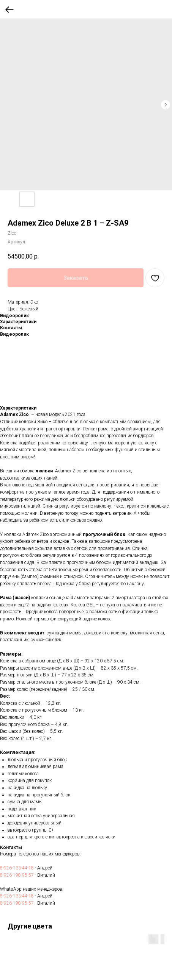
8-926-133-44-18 (17, 868)
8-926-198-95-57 (17, 875)
